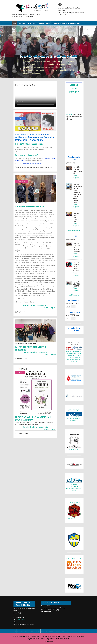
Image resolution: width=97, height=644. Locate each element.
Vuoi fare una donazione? (27, 155)
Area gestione (65, 639)
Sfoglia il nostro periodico (74, 88)
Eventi (28, 631)
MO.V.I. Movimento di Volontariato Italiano (74, 410)
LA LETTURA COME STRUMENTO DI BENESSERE (32, 348)
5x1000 (20, 118)
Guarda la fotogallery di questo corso (35, 352)
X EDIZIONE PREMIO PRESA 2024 (31, 207)
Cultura (20, 373)
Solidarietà (21, 181)
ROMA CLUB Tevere (74, 502)
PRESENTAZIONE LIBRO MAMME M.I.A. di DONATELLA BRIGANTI (34, 419)
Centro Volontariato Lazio (74, 558)
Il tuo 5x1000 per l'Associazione (31, 144)
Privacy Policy (48, 641)
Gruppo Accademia (74, 442)
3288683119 (20, 620)
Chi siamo (21, 23)
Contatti (65, 23)
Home (14, 23)
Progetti (42, 23)
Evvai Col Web (54, 639)
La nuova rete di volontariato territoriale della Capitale (74, 417)
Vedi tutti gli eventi (74, 230)
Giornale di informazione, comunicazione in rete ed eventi (74, 484)
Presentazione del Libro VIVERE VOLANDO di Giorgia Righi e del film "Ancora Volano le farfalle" (77, 194)
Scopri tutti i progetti (23, 433)
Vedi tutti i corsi (74, 295)
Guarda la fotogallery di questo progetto (35, 427)
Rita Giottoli (75, 23)
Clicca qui (69, 114)
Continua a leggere (50, 308)
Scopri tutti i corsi (22, 359)
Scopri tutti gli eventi (23, 312)
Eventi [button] (29, 23)
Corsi (35, 23)
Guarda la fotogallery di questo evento (35, 305)
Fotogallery (56, 23)
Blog (48, 23)
